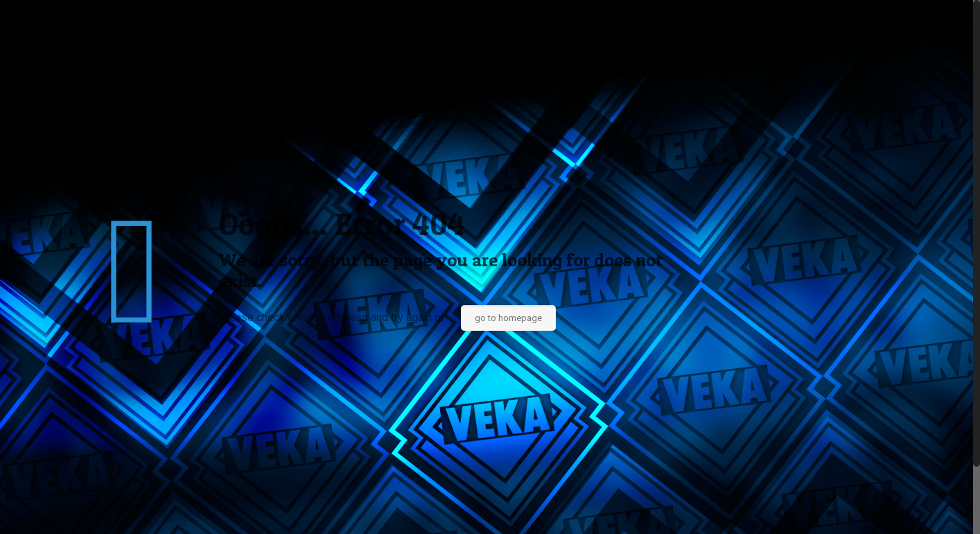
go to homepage (508, 318)
